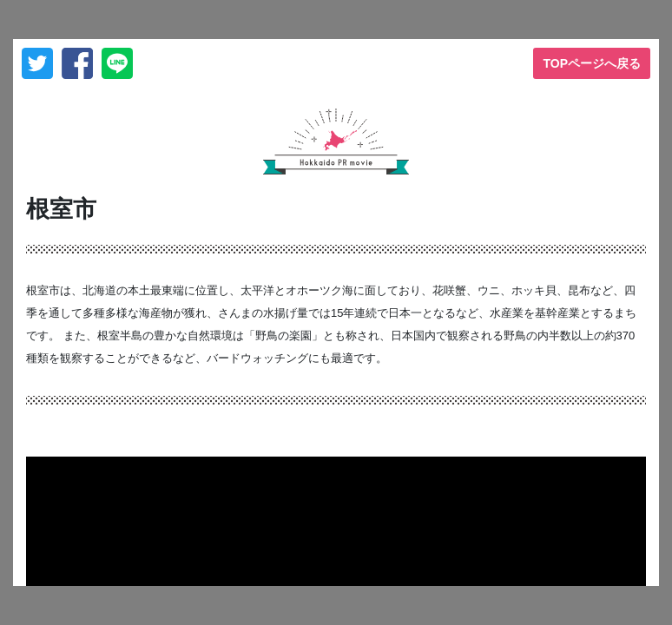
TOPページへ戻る (592, 63)
